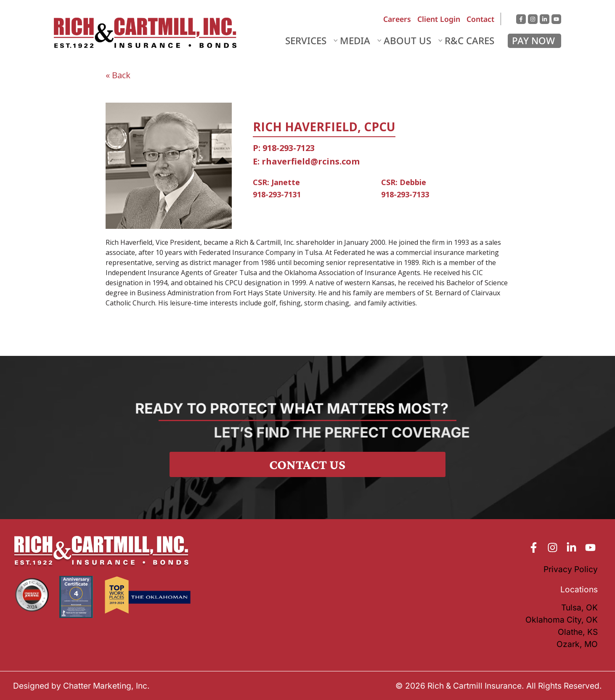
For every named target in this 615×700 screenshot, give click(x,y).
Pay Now (533, 41)
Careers (397, 19)
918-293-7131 (277, 194)
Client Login (439, 19)
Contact (480, 19)
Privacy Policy (571, 569)
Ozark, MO (577, 644)
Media (355, 41)
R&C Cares (469, 41)
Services (306, 41)
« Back (118, 75)
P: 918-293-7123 (284, 148)
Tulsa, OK (579, 607)
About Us (407, 41)
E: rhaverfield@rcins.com (306, 161)
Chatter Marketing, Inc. (106, 686)
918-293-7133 (405, 194)
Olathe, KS (578, 632)
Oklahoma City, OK (562, 620)
